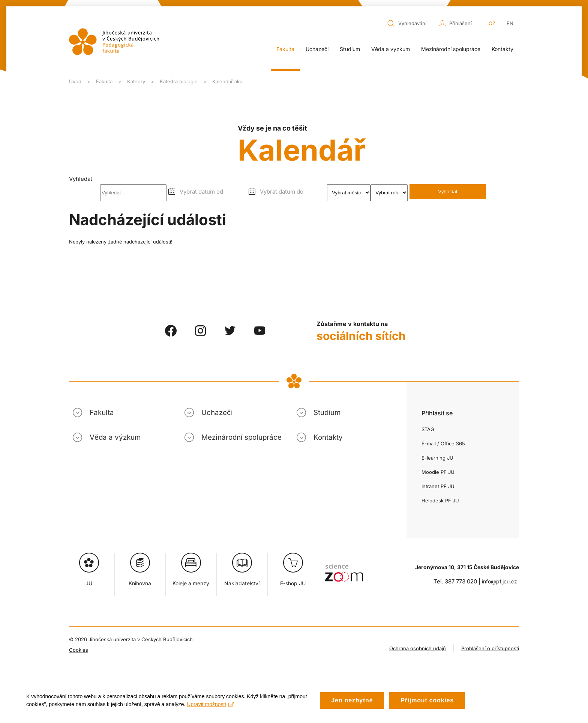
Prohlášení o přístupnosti (490, 648)
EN (510, 23)
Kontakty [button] (328, 437)
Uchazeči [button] (317, 49)
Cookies (79, 650)
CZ (492, 23)
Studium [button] (350, 49)
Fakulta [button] (285, 49)
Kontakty (502, 49)
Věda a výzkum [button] (391, 49)
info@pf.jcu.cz (499, 581)
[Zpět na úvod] (114, 42)
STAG (428, 429)
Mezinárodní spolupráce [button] (451, 49)
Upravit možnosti (210, 706)
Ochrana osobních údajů (418, 648)
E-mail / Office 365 (443, 443)
